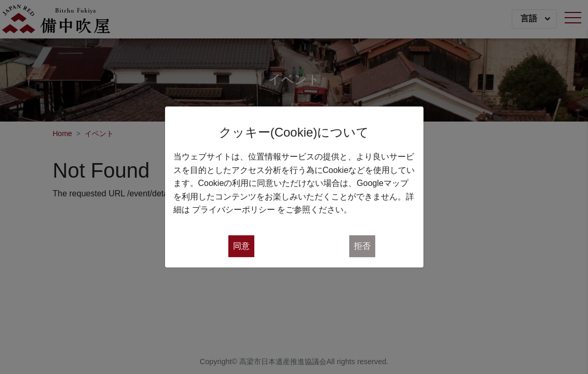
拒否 (362, 246)
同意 (241, 246)
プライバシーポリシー (234, 210)
